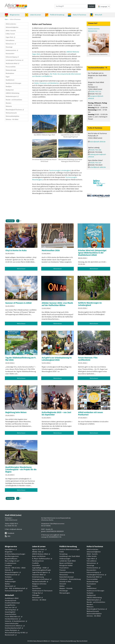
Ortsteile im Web (65, 581)
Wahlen (7, 584)
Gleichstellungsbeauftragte (41, 570)
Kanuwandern (91, 570)
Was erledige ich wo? (12, 561)
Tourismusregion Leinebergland (60, 170)
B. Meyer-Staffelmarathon (42, 559)
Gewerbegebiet (10, 612)
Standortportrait (11, 600)
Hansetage (90, 565)
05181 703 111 (96, 91)
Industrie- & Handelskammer (16, 621)
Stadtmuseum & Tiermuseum (42, 591)
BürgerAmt (9, 552)
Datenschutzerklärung (68, 641)
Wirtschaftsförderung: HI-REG (16, 633)
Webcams (90, 607)
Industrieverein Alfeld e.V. (15, 626)
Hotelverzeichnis (93, 568)
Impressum (55, 641)
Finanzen (63, 570)
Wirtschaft (96, 15)
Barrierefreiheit (82, 641)
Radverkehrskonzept (66, 577)
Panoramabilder (92, 579)
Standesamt (9, 579)
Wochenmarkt (11, 635)
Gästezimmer (92, 563)
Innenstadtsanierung (67, 572)
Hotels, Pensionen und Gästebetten (47, 83)
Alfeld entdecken (92, 549)
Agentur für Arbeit (39, 549)
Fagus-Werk (92, 559)
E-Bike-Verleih (92, 556)
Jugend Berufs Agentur (41, 572)
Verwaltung (63, 554)
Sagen (89, 586)
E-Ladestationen (11, 563)
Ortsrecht (63, 584)
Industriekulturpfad (12, 623)
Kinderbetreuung (38, 577)
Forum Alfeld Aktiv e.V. (14, 617)
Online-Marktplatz (12, 630)
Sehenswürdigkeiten (94, 552)
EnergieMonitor (10, 605)
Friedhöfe (35, 563)
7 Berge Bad (37, 593)
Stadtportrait (91, 595)
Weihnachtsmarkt (93, 611)
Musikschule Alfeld (94, 577)
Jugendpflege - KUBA (40, 568)
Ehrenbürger (64, 591)
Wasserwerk (10, 586)
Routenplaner (91, 584)
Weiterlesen (21, 269)
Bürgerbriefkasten (11, 559)
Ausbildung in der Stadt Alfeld (70, 556)
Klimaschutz (64, 575)
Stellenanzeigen (10, 581)
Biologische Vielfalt (66, 565)
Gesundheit (36, 565)
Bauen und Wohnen (39, 556)
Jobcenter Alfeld (39, 575)
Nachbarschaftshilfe (40, 581)
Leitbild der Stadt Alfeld (67, 561)
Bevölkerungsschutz (12, 556)
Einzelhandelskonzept (12, 603)
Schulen (35, 586)
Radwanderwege (92, 581)
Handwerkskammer (13, 619)
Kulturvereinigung (94, 572)
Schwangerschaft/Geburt (42, 579)
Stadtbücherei (92, 588)
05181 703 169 (96, 163)
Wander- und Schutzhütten (96, 602)
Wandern (90, 604)
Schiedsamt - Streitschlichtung (70, 579)
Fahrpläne (8, 565)
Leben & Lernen (33, 15)
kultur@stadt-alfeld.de (98, 142)
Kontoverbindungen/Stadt (14, 591)
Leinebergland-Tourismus (96, 575)
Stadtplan (8, 577)
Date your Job (11, 607)
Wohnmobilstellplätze (94, 614)
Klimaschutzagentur (13, 572)
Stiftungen (36, 595)
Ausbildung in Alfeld (12, 598)
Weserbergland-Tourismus (97, 609)
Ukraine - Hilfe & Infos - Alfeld (15, 568)
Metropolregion (65, 593)
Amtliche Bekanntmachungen (15, 554)
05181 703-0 (14, 524)
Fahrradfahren (92, 561)
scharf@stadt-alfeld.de (98, 167)
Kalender (9, 570)
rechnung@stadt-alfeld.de (57, 535)
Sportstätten (37, 588)
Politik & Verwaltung (55, 15)
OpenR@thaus (11, 549)
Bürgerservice (12, 15)
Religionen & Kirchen (39, 584)
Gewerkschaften (11, 614)
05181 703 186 (96, 150)
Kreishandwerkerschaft (14, 628)
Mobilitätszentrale (12, 575)
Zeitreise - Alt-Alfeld (39, 600)
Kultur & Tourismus (77, 15)
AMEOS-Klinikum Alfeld (41, 554)
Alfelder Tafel (38, 552)
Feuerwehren (64, 568)
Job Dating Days (11, 610)
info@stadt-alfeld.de (16, 529)
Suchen (92, 6)
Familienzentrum (38, 561)
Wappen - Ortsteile (66, 588)
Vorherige (10, 221)
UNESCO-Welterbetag (94, 598)
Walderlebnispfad (94, 600)
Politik (62, 552)
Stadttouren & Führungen (95, 591)
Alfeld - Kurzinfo (92, 554)
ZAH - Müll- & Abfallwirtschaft (16, 588)
